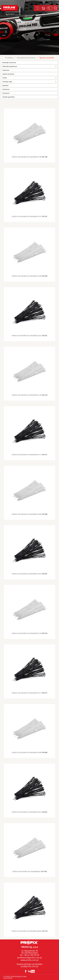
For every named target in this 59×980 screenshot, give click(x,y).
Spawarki (5, 85)
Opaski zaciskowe (47, 58)
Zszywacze (6, 93)
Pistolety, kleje (7, 82)
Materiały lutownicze (9, 62)
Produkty (9, 58)
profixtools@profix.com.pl (30, 958)
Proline (9, 8)
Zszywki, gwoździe (8, 97)
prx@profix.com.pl (30, 966)
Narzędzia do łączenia (26, 58)
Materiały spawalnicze (10, 66)
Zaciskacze (6, 89)
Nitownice (6, 70)
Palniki (5, 78)
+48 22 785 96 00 (31, 955)
